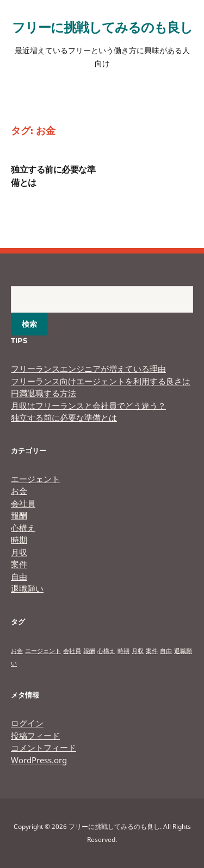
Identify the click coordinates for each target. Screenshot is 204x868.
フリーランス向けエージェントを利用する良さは (101, 381)
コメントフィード (44, 747)
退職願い (27, 588)
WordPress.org (39, 760)
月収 (19, 552)
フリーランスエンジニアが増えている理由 (88, 369)
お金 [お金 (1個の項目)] (17, 651)
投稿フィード (35, 736)
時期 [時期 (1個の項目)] (123, 651)
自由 (19, 576)
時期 (19, 540)
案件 (19, 564)
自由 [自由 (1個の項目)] (166, 651)
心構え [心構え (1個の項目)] (106, 651)
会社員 (23, 503)
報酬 (19, 515)
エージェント (35, 479)
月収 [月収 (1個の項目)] (138, 651)
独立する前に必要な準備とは (64, 417)
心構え (23, 528)
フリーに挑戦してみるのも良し (102, 27)
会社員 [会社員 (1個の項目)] (72, 651)
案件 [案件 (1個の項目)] (152, 651)
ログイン (27, 723)
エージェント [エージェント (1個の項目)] (43, 651)
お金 (19, 491)
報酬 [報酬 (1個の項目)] (89, 651)
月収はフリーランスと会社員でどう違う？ (88, 406)
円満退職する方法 (44, 393)
